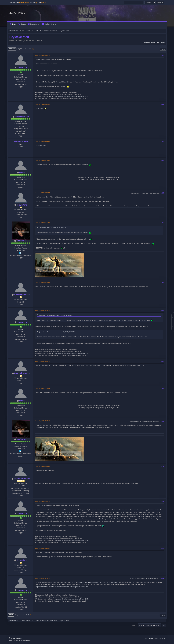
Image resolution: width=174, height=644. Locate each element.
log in (37, 3)
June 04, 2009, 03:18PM (43, 160)
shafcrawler (22, 241)
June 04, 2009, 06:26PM (43, 193)
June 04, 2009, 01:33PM (43, 55)
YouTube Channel (49, 24)
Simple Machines (25, 641)
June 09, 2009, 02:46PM (43, 578)
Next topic (161, 43)
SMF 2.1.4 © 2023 (14, 641)
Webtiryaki (19, 638)
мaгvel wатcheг (22, 117)
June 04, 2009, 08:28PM (43, 283)
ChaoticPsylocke (22, 295)
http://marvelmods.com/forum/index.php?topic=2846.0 (99, 582)
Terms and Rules (153, 638)
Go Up (11, 615)
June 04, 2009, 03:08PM (43, 142)
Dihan (22, 173)
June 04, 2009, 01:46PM (43, 104)
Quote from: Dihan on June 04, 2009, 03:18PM (53, 228)
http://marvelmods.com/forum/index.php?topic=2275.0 (72, 96)
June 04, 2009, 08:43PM (43, 310)
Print (163, 49)
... (28, 49)
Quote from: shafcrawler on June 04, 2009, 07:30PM (55, 315)
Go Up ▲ (162, 638)
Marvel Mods (17, 13)
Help (146, 638)
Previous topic (149, 43)
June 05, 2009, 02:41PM (43, 467)
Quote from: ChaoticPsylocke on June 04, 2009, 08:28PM (57, 332)
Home (13, 24)
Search (22, 24)
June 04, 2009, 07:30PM (43, 223)
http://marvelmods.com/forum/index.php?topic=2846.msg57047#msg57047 (62, 587)
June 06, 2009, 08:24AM (43, 548)
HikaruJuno (22, 205)
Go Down (12, 49)
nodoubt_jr (22, 67)
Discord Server (34, 24)
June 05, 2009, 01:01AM (43, 421)
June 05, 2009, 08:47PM (43, 501)
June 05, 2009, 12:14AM (43, 389)
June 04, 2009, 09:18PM (43, 361)
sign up (44, 3)
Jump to (134, 625)
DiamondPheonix (22, 479)
